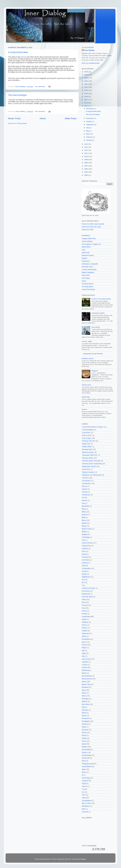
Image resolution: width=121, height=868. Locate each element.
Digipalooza (86, 577)
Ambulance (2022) (98, 313)
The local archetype (17, 95)
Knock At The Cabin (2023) (101, 299)
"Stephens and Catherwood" (92, 475)
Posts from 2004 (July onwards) (93, 224)
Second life (86, 758)
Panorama (85, 718)
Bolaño (84, 526)
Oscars (84, 716)
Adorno (84, 486)
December (90, 109)
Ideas (84, 642)
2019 (86, 93)
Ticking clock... (87, 385)
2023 (86, 81)
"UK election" (86, 481)
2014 (86, 144)
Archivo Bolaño (87, 241)
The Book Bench (88, 284)
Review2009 (86, 750)
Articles (84, 500)
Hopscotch (86, 633)
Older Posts (71, 118)
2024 (86, 78)
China (84, 551)
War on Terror (87, 803)
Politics (84, 738)
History (84, 628)
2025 (86, 75)
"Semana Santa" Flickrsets (91, 461)
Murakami (85, 687)
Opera (84, 713)
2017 (86, 100)
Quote (84, 744)
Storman (68, 859)
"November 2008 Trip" (90, 455)
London (84, 667)
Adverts (84, 489)
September (90, 125)
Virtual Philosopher (88, 289)
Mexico (84, 682)
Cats (83, 540)
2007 (86, 166)
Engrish (84, 258)
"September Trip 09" (89, 466)
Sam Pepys (86, 278)
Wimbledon (86, 806)
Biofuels (85, 523)
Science (85, 752)
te (82, 775)
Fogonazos (86, 261)
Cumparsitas (86, 568)
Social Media (86, 766)
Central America (87, 543)
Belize (84, 512)
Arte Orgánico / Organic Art (91, 244)
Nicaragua (85, 699)
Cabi (83, 250)
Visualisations (87, 801)
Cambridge (86, 537)
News (84, 696)
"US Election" (86, 483)
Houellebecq (86, 639)
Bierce (84, 520)
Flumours (85, 605)
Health (84, 619)
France (84, 611)
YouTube (85, 812)
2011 (86, 153)
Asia (83, 503)
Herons (84, 625)
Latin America (87, 659)
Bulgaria (85, 534)
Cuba (84, 566)
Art (83, 498)
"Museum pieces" (88, 452)
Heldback (85, 622)
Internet (84, 645)
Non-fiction (86, 704)
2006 (86, 169)
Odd (83, 707)
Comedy (85, 557)
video (84, 798)
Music (84, 690)
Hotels (84, 636)
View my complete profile (91, 63)
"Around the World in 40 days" (92, 427)
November (90, 118)
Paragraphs (86, 721)
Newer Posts (14, 118)
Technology (86, 778)
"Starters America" (88, 472)
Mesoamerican (87, 679)
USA (83, 795)
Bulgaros (95, 371)
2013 (86, 147)
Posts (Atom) (22, 123)
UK (83, 792)
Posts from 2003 (88, 230)
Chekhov (85, 549)
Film (83, 602)
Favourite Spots (87, 597)
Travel (84, 786)
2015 (86, 106)
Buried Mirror (86, 247)
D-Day (84, 571)
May (88, 131)
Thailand (85, 781)
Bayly (84, 509)
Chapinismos (86, 546)
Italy (83, 650)
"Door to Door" (87, 435)
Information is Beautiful (90, 264)
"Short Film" (86, 469)
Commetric (86, 560)
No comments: (40, 87)
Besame (85, 515)
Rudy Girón (86, 275)
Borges (84, 532)
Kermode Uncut (87, 267)
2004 (86, 175)
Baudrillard (86, 506)
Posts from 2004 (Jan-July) (91, 227)
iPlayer (84, 648)
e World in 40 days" (89, 588)
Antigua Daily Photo (89, 238)
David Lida (86, 253)
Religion (85, 747)
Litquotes (85, 662)
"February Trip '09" (88, 441)
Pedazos (85, 724)
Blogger (83, 859)
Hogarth (85, 631)
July (88, 128)
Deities (84, 574)
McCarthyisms (87, 676)
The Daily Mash (87, 287)
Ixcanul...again (87, 341)
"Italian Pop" (86, 444)
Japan (84, 653)
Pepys (84, 727)
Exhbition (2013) (88, 358)
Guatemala (86, 617)
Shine (84, 761)
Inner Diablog (89, 50)
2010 (86, 157)
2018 (86, 97)
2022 (86, 84)
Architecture (86, 495)
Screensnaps (86, 755)
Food (84, 608)
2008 (86, 163)
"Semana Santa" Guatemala (92, 464)
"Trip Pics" (85, 478)
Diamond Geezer (88, 255)
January (89, 140)
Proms (84, 741)
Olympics (85, 710)
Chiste (84, 554)
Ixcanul (84, 409)
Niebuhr (85, 701)
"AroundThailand (88, 430)
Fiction (84, 599)
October (89, 122)
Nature (84, 693)
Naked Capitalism (88, 272)
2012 (86, 150)
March (89, 134)
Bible (84, 517)
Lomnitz (85, 665)
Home (43, 118)
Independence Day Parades (93, 354)
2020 (86, 90)
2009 (86, 160)
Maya (84, 673)
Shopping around (88, 764)
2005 (86, 172)
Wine (84, 809)
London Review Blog (89, 270)
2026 (86, 72)
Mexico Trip (86, 684)
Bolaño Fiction (87, 529)
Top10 (84, 784)
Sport (84, 772)
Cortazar (85, 563)
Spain (84, 769)
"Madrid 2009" (87, 447)
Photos (84, 733)
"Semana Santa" (88, 458)
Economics (86, 591)
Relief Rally (86, 397)
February (90, 137)
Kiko (83, 656)
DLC (83, 582)
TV (83, 789)
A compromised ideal (18, 52)
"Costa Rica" (86, 433)
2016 (86, 103)
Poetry (84, 735)
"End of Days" (87, 438)
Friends (84, 614)
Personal (85, 730)
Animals (85, 492)
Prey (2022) (96, 327)
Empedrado (86, 594)
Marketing (85, 670)
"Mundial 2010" (87, 449)
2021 (86, 87)
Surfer (84, 281)
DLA (83, 580)
